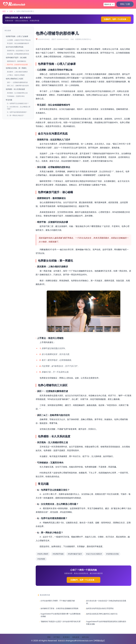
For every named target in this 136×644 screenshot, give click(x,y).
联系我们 (66, 637)
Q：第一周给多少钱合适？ (16, 115)
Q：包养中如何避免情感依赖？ (17, 112)
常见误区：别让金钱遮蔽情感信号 (18, 43)
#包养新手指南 (58, 554)
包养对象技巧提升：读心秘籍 (16, 58)
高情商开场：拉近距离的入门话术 (18, 51)
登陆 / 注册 (125, 4)
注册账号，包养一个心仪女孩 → (116, 19)
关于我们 (57, 637)
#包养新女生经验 (112, 554)
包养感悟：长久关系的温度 (15, 89)
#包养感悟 (41, 559)
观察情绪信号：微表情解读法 (17, 61)
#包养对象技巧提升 (75, 554)
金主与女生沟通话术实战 (15, 47)
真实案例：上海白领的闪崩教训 (17, 72)
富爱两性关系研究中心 (83, 39)
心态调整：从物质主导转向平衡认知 (19, 40)
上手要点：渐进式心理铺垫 (16, 75)
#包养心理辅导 (43, 554)
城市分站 (85, 637)
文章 (11, 11)
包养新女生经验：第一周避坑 (16, 68)
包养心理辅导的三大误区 (15, 79)
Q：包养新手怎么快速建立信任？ (18, 103)
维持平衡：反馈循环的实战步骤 (17, 65)
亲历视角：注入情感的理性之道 (17, 93)
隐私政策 (76, 637)
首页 (4, 11)
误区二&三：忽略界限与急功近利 (18, 86)
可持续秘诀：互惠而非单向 (16, 96)
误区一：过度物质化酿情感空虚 (17, 82)
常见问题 (9, 100)
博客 (49, 637)
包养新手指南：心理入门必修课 (17, 36)
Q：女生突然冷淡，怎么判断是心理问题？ (19, 108)
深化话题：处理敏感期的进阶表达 (18, 54)
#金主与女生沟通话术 (94, 554)
